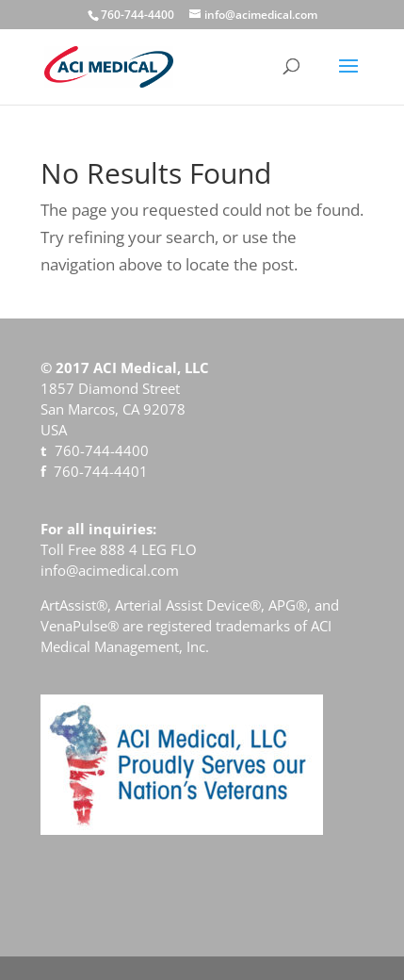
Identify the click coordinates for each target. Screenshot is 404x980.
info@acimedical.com (110, 570)
